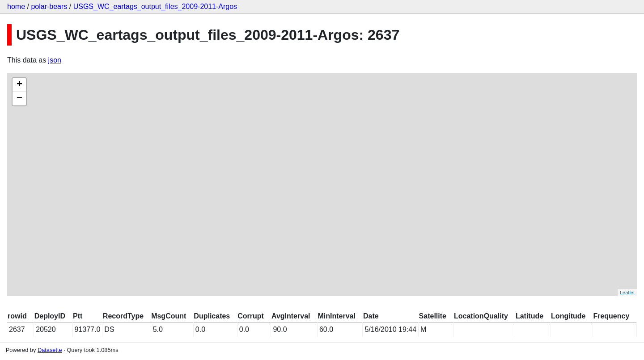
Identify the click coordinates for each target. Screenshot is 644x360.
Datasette (50, 350)
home (16, 6)
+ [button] (19, 85)
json (55, 60)
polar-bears (49, 6)
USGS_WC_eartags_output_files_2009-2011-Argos (155, 6)
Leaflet (627, 293)
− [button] (19, 99)
